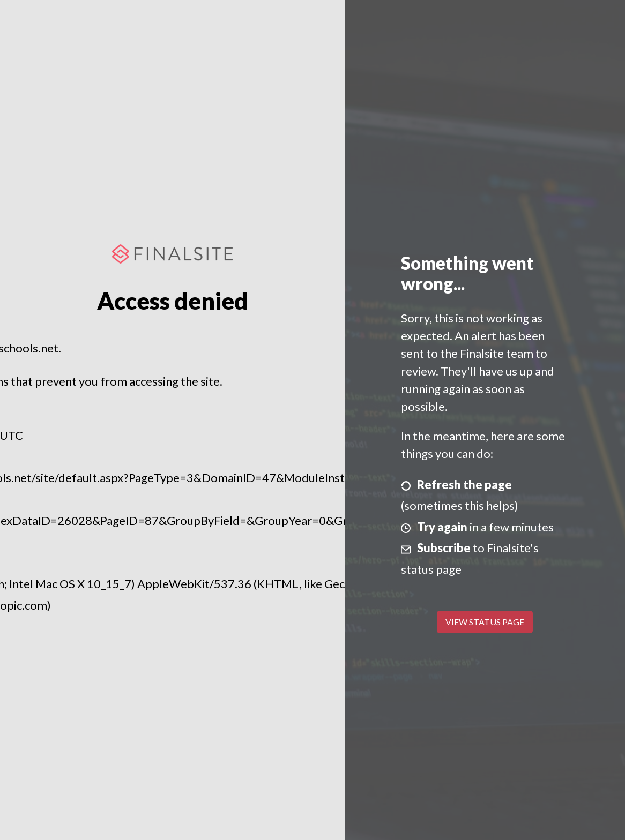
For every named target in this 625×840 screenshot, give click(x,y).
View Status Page (485, 622)
